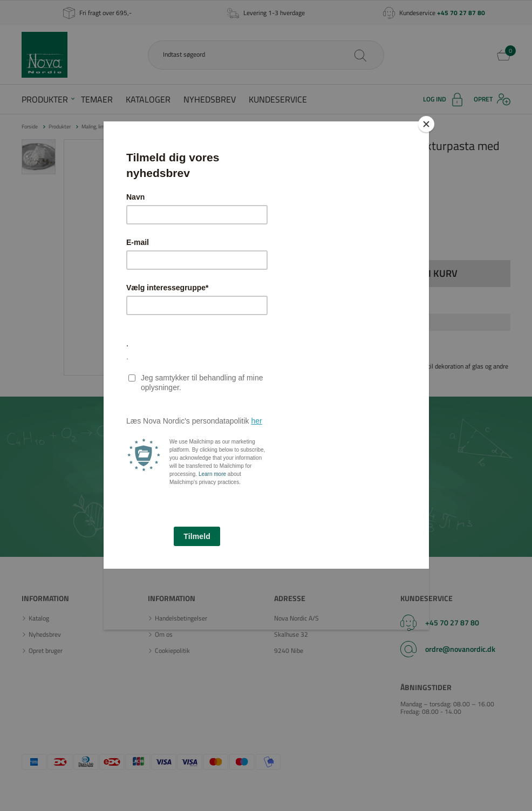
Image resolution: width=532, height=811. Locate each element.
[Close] (426, 124)
